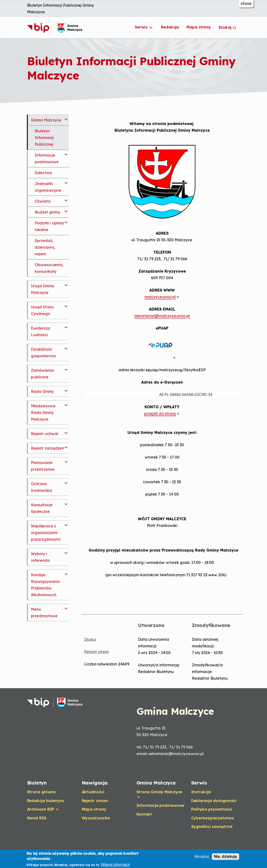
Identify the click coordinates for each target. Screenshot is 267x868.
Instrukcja (201, 792)
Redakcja (170, 27)
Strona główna (41, 792)
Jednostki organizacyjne (48, 187)
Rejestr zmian (97, 652)
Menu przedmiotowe (44, 613)
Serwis (144, 27)
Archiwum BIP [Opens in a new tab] (43, 809)
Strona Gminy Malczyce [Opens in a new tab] (159, 794)
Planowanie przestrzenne (43, 466)
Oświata (43, 201)
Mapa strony (199, 27)
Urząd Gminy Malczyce (43, 289)
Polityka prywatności (212, 809)
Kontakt (144, 814)
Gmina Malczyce (46, 120)
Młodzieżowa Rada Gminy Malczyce (43, 413)
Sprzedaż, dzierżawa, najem (45, 247)
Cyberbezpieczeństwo (213, 818)
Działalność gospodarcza (43, 353)
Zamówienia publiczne (42, 374)
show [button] (246, 3)
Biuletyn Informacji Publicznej (44, 138)
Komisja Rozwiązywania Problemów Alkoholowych (45, 585)
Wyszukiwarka (96, 818)
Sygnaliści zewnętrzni (212, 826)
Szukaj (227, 27)
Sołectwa (43, 173)
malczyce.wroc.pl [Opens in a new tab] (162, 297)
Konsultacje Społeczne (42, 508)
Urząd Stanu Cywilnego (42, 310)
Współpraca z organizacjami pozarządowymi (46, 533)
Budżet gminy (47, 212)
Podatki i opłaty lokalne (49, 226)
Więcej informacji (115, 865)
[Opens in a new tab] (162, 357)
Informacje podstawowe (47, 158)
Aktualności (93, 792)
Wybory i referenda (40, 557)
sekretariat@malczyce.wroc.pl (162, 316)
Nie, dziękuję (226, 856)
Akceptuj (201, 856)
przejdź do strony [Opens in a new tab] (162, 413)
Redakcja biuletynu (46, 801)
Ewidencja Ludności (41, 331)
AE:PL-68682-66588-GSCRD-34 (148, 395)
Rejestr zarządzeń (48, 448)
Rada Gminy (42, 391)
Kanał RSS (37, 818)
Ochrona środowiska (41, 487)
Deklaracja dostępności (214, 801)
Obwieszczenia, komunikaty (49, 268)
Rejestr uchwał (44, 434)
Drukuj (90, 639)
